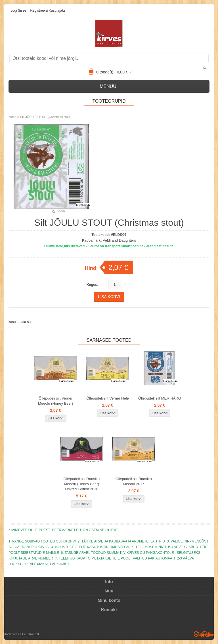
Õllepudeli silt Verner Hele (108, 398)
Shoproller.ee (204, 634)
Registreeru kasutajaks (48, 10)
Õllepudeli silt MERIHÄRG (160, 398)
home (12, 117)
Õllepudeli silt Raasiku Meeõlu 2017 (134, 481)
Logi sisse (18, 10)
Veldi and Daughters (119, 240)
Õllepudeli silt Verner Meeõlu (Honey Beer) (56, 401)
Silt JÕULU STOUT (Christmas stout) (46, 117)
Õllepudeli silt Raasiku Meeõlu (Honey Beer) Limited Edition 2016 (81, 484)
